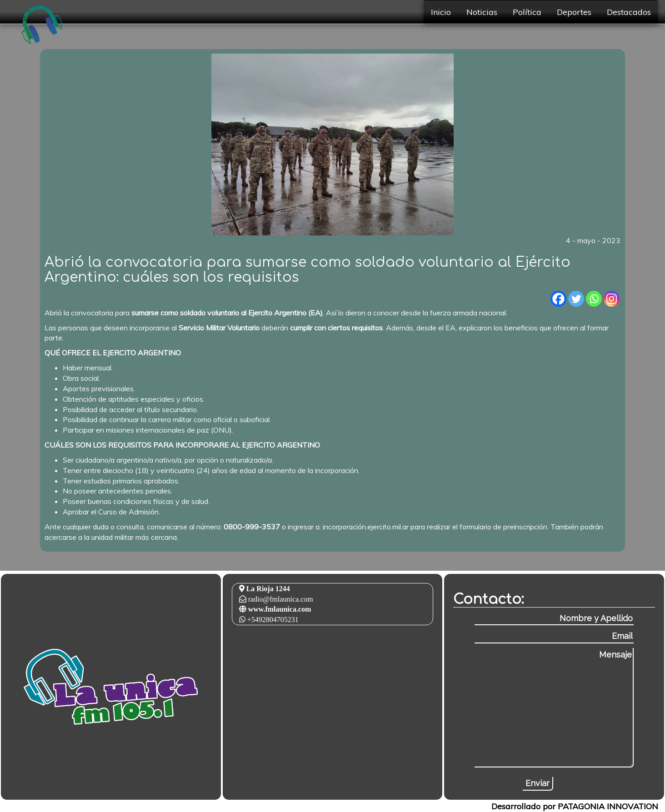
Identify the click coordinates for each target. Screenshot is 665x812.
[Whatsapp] (594, 299)
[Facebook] (558, 299)
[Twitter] (576, 299)
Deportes (574, 12)
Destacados (629, 12)
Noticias (482, 12)
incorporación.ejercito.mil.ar (366, 527)
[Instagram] (612, 299)
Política (527, 12)
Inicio (441, 12)
